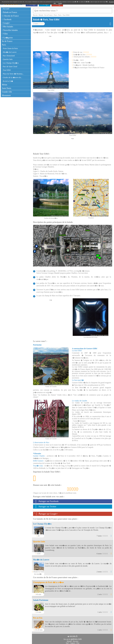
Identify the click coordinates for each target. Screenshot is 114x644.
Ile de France (7, 41)
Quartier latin (39, 540)
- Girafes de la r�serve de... (12, 77)
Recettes (76, 640)
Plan (78, 642)
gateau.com (76, 638)
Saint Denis (7, 88)
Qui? (67, 642)
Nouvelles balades (10, 30)
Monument (6, 95)
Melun (5, 85)
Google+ (6, 23)
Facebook (7, 19)
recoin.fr (74, 635)
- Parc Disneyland (8, 56)
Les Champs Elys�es (42, 523)
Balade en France (9, 12)
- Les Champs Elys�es (10, 63)
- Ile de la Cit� (7, 81)
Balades (69, 640)
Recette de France (10, 16)
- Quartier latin (7, 59)
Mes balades (8, 27)
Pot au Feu (38, 617)
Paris (4, 45)
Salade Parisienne (41, 599)
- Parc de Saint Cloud (10, 67)
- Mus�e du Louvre (9, 52)
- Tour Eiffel (6, 70)
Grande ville (7, 92)
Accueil (6, 9)
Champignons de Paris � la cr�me (48, 581)
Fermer (60, 3)
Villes (5, 34)
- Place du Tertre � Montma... (13, 74)
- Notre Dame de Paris (10, 48)
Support (73, 642)
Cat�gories (7, 38)
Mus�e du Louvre (41, 559)
